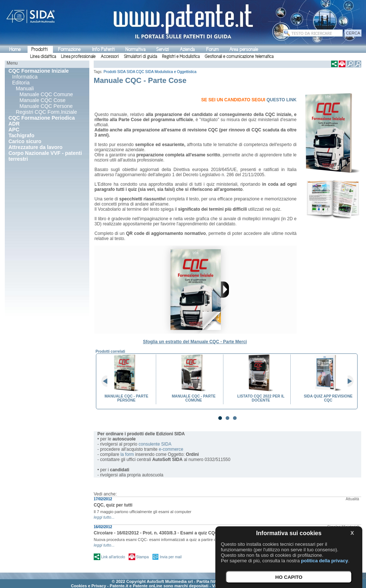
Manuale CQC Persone (46, 106)
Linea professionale (78, 57)
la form (127, 454)
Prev (107, 381)
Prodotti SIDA (115, 72)
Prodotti (39, 49)
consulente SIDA (155, 444)
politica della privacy (324, 561)
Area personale (244, 49)
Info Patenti (103, 49)
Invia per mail (171, 557)
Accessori (110, 57)
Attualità (352, 499)
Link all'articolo (113, 557)
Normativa (135, 49)
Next (348, 381)
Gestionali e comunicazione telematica (239, 57)
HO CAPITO (289, 577)
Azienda (187, 49)
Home (15, 49)
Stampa (142, 557)
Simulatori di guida (140, 57)
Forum (212, 49)
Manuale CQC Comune (46, 94)
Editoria (21, 83)
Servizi (162, 49)
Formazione (69, 49)
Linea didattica (43, 57)
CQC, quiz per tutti (113, 505)
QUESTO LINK (281, 100)
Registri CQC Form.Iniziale (46, 112)
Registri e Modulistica (181, 57)
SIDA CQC (136, 72)
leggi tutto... (104, 517)
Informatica (25, 77)
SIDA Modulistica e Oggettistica (171, 72)
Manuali (25, 88)
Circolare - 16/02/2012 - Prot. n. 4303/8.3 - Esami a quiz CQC (156, 533)
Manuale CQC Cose (42, 100)
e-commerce (171, 449)
